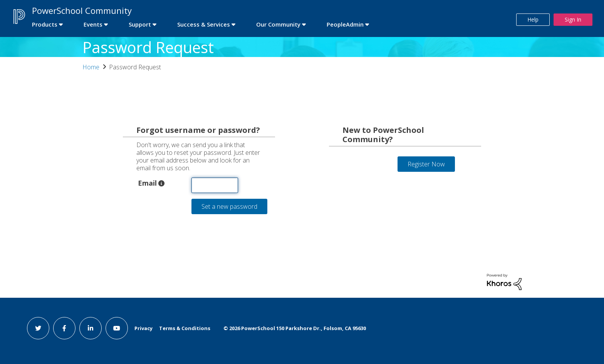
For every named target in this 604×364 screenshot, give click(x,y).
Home (91, 67)
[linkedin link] (91, 328)
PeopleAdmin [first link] (345, 24)
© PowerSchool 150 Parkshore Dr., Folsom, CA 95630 (295, 328)
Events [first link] (93, 24)
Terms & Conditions (185, 328)
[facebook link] (64, 328)
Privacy (143, 328)
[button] (161, 183)
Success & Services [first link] (204, 24)
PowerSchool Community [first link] (82, 10)
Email (147, 183)
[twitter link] (38, 328)
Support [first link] (140, 24)
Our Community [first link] (278, 24)
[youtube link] (117, 328)
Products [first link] (45, 24)
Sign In (573, 19)
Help (533, 19)
